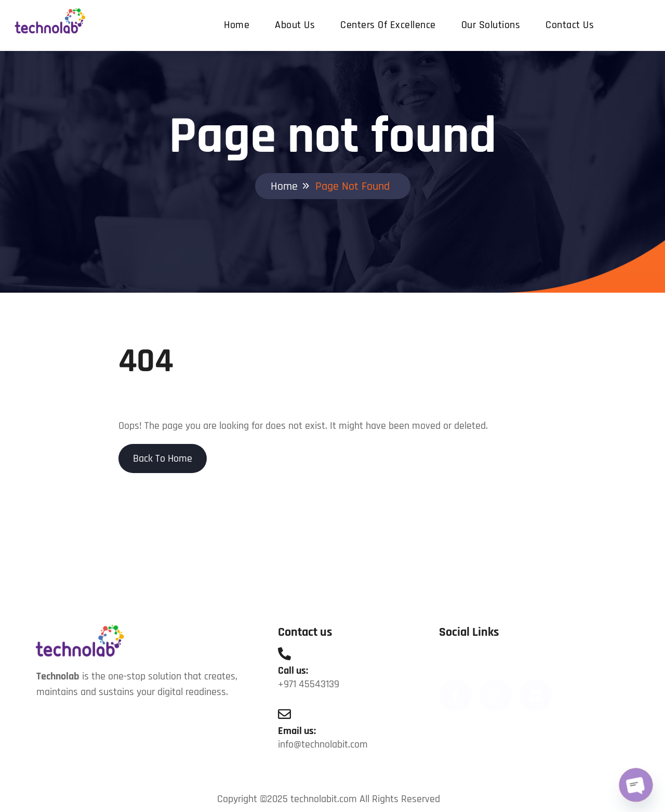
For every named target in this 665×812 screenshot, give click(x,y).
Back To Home (163, 459)
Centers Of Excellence (388, 25)
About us (295, 25)
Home (237, 25)
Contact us (570, 25)
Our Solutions (491, 25)
